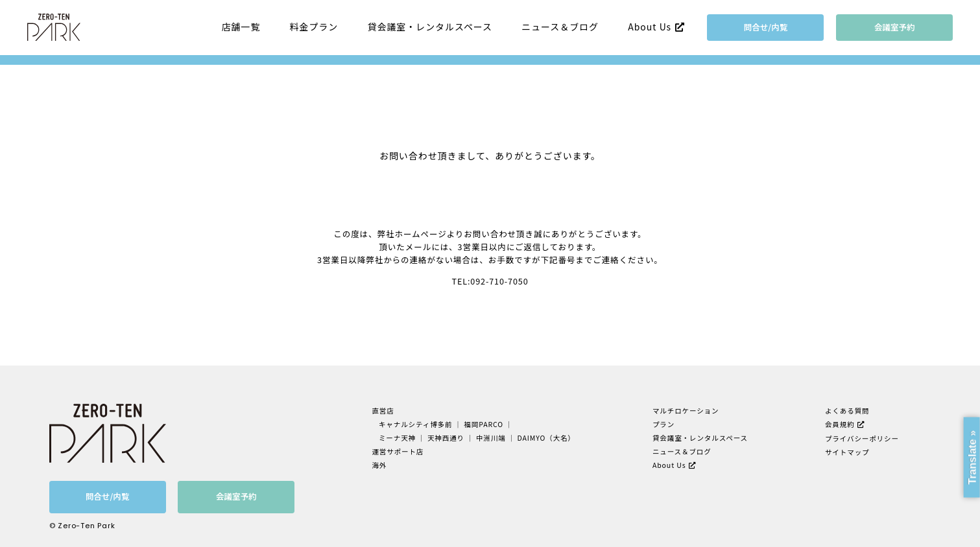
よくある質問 (847, 411)
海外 (379, 465)
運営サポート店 (398, 451)
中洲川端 (491, 438)
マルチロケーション (686, 411)
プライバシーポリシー (862, 438)
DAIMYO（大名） (546, 438)
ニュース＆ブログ (560, 27)
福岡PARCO (484, 424)
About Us (650, 27)
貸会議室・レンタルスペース (430, 27)
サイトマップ (847, 452)
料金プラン (314, 27)
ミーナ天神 (397, 438)
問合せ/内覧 (766, 27)
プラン (663, 424)
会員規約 (840, 424)
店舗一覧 (241, 27)
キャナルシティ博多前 (416, 424)
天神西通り (446, 438)
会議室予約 (895, 27)
